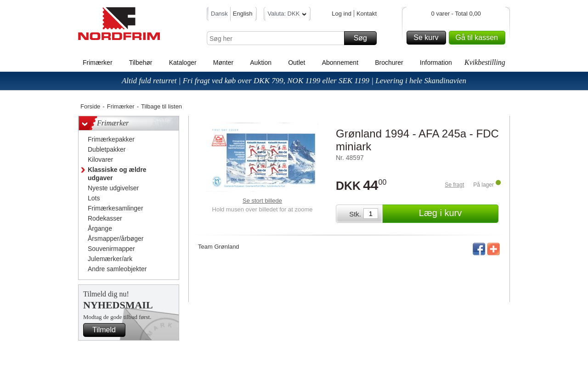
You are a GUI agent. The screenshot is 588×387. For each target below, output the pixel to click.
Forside (90, 106)
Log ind (342, 14)
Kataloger (183, 63)
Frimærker (98, 63)
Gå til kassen (479, 38)
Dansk (219, 14)
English (243, 14)
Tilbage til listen (161, 106)
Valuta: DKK (287, 15)
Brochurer (389, 63)
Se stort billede (262, 201)
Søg (364, 38)
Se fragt (454, 185)
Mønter (223, 63)
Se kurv (428, 38)
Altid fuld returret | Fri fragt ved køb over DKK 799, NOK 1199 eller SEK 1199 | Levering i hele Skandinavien (294, 81)
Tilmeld (107, 330)
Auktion (261, 63)
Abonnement (340, 63)
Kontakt (367, 14)
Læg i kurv (457, 214)
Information (436, 63)
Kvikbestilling (485, 62)
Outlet (297, 63)
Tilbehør (141, 63)
